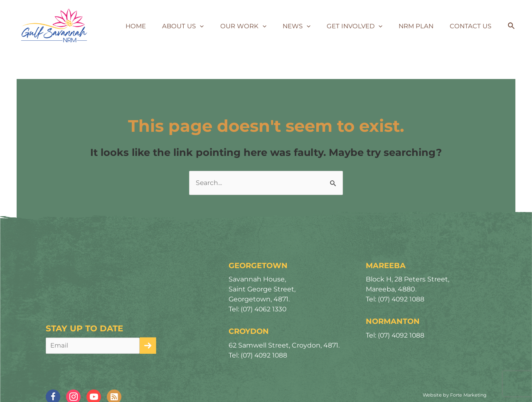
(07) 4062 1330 (264, 310)
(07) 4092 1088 (265, 355)
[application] (221, 26)
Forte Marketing (467, 395)
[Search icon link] (512, 26)
